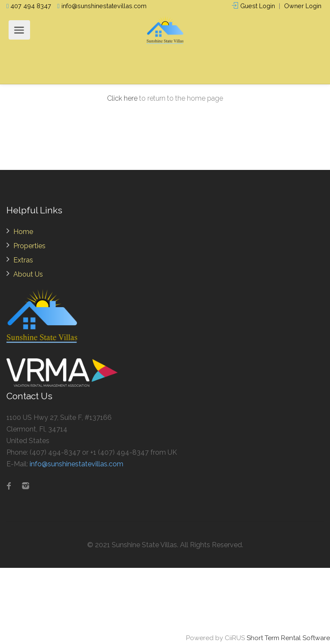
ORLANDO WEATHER (165, 600)
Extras (23, 260)
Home (23, 232)
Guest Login (254, 6)
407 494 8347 (29, 6)
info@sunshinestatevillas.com (102, 6)
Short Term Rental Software (288, 638)
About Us (28, 274)
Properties (29, 246)
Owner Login (303, 6)
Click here (122, 98)
